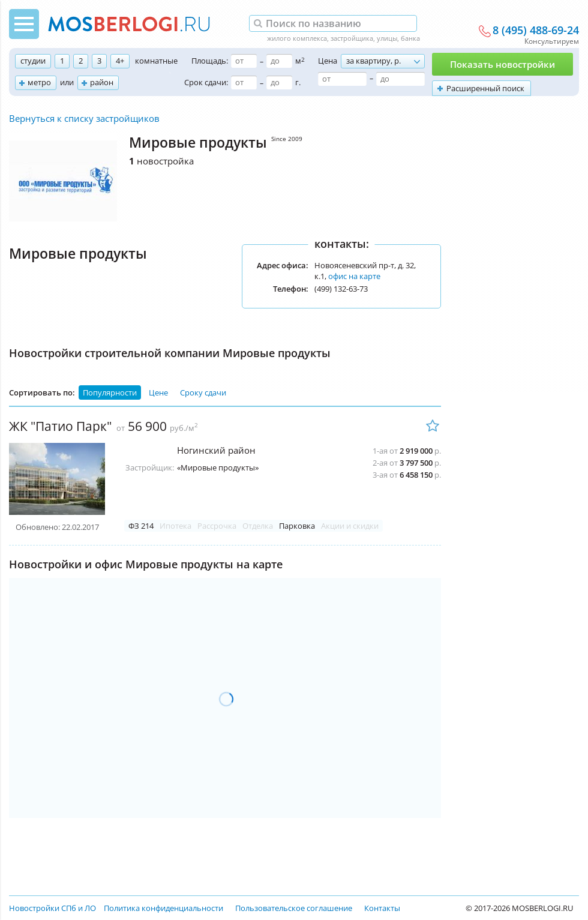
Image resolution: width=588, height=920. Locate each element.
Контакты (382, 908)
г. (298, 82)
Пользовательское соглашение (294, 908)
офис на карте (354, 276)
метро (39, 82)
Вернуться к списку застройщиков (84, 118)
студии (33, 61)
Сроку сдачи (203, 392)
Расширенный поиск (485, 88)
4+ (120, 61)
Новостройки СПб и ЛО (52, 908)
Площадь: (210, 61)
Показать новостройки (502, 64)
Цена (328, 61)
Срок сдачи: (206, 82)
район (102, 82)
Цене (158, 392)
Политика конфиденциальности (163, 908)
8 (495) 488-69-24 (536, 31)
